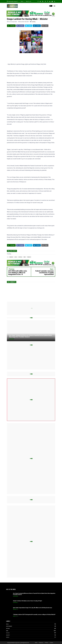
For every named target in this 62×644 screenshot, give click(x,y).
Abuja (7, 624)
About (22, 1)
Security (8, 635)
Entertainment (9, 626)
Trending (33, 22)
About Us (41, 643)
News (25, 257)
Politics (8, 633)
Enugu (16, 257)
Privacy (46, 643)
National (20, 257)
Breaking (11, 257)
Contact (51, 643)
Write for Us (28, 1)
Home (36, 643)
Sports (8, 637)
